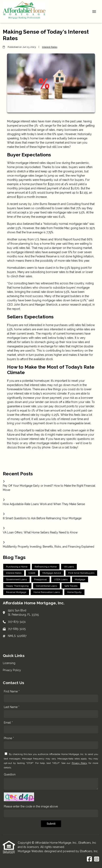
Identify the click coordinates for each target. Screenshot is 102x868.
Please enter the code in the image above (31, 806)
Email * (8, 723)
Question (10, 774)
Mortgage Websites (31, 851)
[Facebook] (89, 859)
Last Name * (12, 707)
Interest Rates (50, 47)
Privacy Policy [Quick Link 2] (12, 670)
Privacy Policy (80, 763)
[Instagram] (97, 859)
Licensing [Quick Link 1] (9, 663)
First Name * (12, 691)
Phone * (9, 738)
